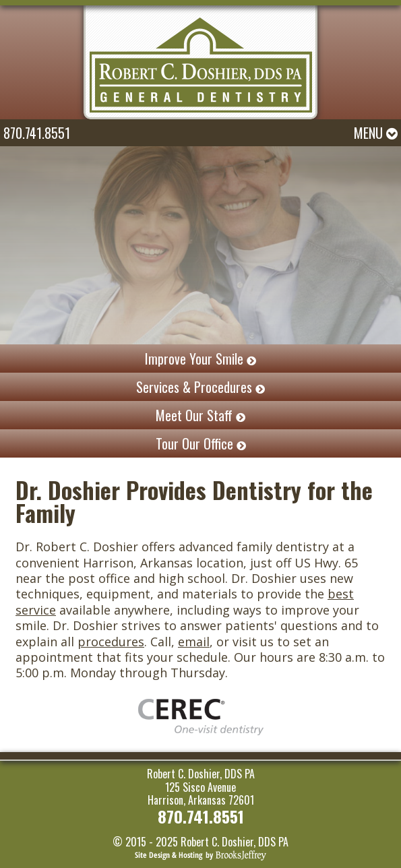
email (194, 642)
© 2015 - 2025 (145, 842)
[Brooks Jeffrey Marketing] (201, 854)
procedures (111, 642)
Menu (376, 133)
